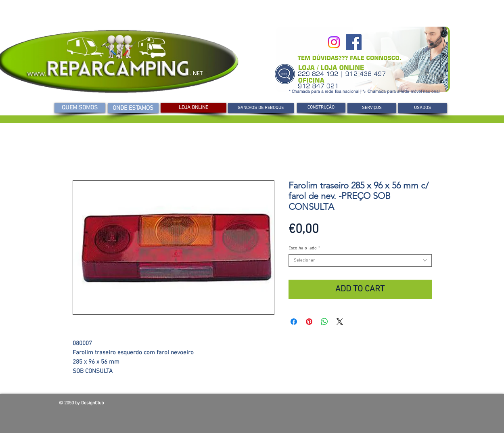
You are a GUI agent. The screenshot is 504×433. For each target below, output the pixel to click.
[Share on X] (340, 322)
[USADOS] (423, 108)
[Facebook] (354, 42)
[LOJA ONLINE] (193, 108)
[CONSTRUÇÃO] (321, 108)
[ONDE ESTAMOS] (133, 108)
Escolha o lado (304, 248)
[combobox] (360, 260)
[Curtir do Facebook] (387, 405)
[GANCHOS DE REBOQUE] (261, 108)
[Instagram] (334, 42)
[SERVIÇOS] (372, 108)
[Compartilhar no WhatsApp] (324, 322)
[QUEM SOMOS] (80, 108)
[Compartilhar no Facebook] (294, 322)
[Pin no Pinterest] (309, 322)
